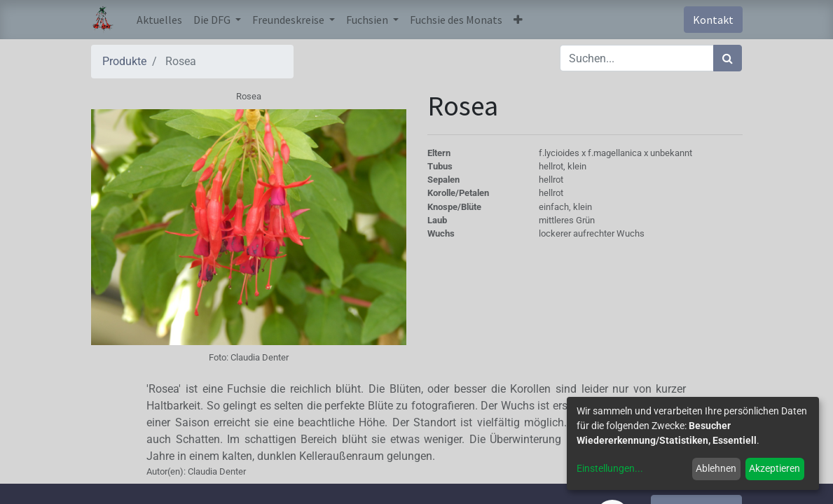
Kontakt (713, 20)
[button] (518, 20)
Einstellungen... (610, 468)
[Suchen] (728, 58)
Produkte (124, 61)
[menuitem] (159, 20)
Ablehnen (716, 468)
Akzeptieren (775, 468)
